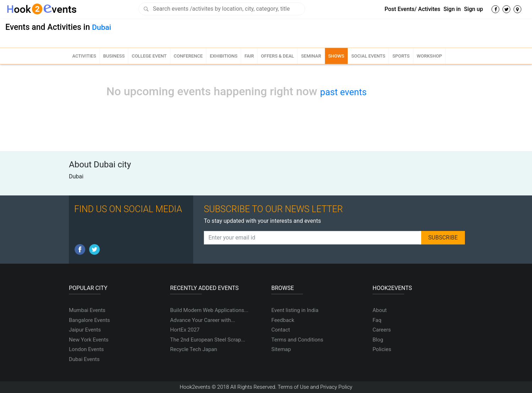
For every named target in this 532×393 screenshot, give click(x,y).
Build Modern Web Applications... (209, 310)
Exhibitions (224, 56)
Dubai (102, 27)
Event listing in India (295, 310)
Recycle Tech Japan (194, 349)
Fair (249, 56)
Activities (84, 56)
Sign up (473, 9)
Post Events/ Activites (412, 9)
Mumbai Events (87, 310)
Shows (336, 56)
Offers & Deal (278, 56)
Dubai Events (84, 359)
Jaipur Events (85, 330)
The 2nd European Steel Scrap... (208, 340)
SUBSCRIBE (443, 238)
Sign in (452, 9)
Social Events (368, 56)
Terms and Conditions (297, 340)
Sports (401, 56)
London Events (86, 349)
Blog (378, 340)
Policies (382, 349)
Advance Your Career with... (203, 320)
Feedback (283, 320)
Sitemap (281, 349)
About (380, 310)
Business (114, 56)
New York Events (89, 340)
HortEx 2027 (185, 330)
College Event (149, 56)
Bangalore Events (89, 320)
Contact (281, 330)
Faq (377, 320)
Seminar (311, 56)
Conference (188, 56)
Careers (382, 330)
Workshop (429, 56)
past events (343, 92)
